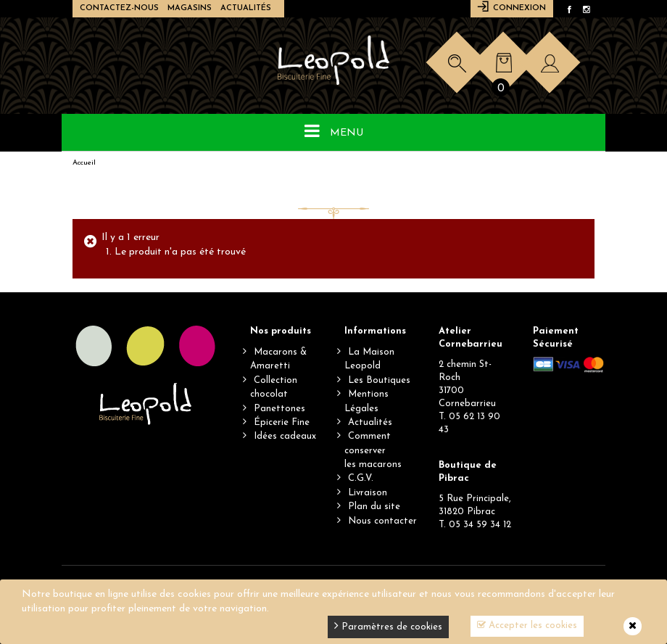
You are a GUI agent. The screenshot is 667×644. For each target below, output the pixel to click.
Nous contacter (382, 521)
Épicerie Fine (282, 422)
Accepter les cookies (527, 625)
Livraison (368, 493)
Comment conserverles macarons (373, 450)
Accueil (84, 163)
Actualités (246, 8)
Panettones (279, 409)
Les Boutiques (379, 380)
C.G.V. (361, 478)
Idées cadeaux (285, 436)
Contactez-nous (119, 8)
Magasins (190, 8)
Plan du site (374, 507)
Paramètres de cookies (388, 626)
